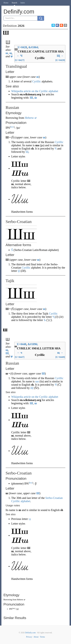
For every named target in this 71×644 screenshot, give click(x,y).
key (12, 127)
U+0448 (22, 344)
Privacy (29, 637)
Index (23, 3)
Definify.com (30, 633)
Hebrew (29, 118)
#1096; (33, 344)
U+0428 (22, 47)
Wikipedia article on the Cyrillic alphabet (35, 91)
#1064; (34, 47)
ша (37, 381)
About (36, 637)
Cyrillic (36, 81)
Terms (42, 637)
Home (6, 3)
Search (14, 3)
